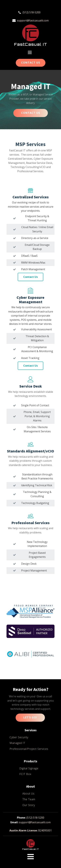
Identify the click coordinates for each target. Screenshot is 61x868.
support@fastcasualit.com (33, 20)
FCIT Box (25, 774)
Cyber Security (19, 737)
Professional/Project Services (29, 749)
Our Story (29, 805)
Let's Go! (30, 717)
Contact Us (31, 63)
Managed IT (17, 743)
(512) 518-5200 (32, 12)
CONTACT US (31, 113)
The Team (29, 799)
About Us (28, 794)
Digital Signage (29, 768)
